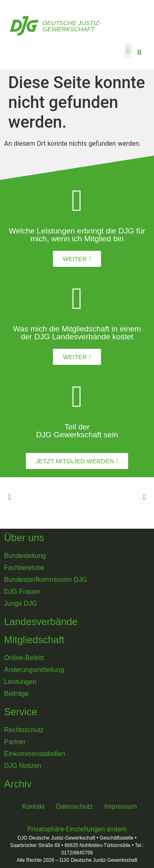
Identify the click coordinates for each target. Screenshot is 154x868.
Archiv (18, 784)
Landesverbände (41, 622)
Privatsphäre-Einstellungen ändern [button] (77, 829)
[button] (128, 50)
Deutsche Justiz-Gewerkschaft (72, 26)
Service (21, 712)
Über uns (24, 538)
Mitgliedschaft (34, 640)
